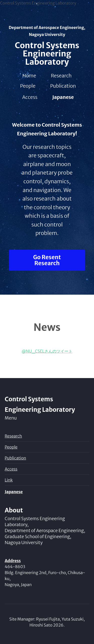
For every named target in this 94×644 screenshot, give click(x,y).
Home (29, 76)
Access (30, 97)
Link (9, 480)
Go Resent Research (47, 260)
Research (61, 76)
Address (13, 561)
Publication (63, 86)
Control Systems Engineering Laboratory (47, 54)
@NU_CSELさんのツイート (47, 351)
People (28, 86)
